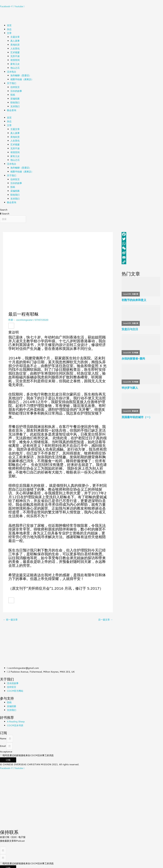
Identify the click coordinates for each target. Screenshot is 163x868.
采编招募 (15, 97)
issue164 (127, 409)
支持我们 (15, 105)
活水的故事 (16, 90)
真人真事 (15, 40)
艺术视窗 (15, 52)
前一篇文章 (10, 617)
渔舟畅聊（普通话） (21, 74)
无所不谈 (15, 56)
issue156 (127, 291)
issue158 (127, 379)
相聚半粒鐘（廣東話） (22, 78)
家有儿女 (15, 63)
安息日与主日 (130, 327)
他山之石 (15, 67)
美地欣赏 (15, 44)
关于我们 (12, 82)
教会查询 (12, 109)
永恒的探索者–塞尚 (133, 356)
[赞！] (11, 323)
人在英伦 (15, 48)
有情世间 (15, 59)
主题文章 (15, 37)
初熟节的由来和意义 (134, 297)
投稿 (13, 93)
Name (3, 736)
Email (3, 743)
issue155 (127, 321)
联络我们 (15, 101)
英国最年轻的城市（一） (137, 415)
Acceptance (6, 749)
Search (4, 207)
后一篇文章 (105, 617)
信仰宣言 (15, 86)
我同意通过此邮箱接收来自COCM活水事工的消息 (28, 753)
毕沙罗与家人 (130, 385)
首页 (9, 25)
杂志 (9, 29)
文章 (9, 33)
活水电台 (12, 71)
